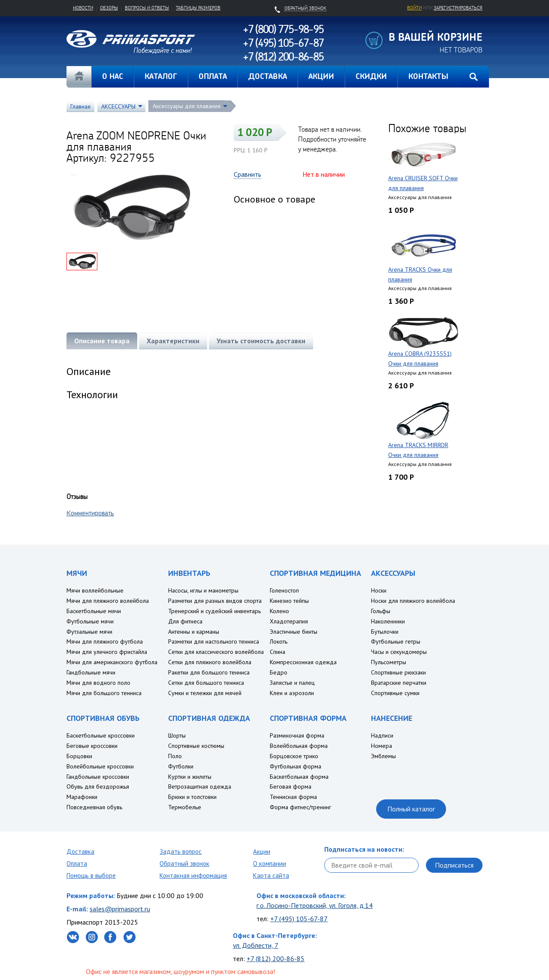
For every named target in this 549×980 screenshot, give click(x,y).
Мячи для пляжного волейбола (108, 601)
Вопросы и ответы (147, 8)
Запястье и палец (292, 683)
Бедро (279, 672)
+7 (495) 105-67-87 (299, 919)
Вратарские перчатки (399, 683)
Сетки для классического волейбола (216, 652)
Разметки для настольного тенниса (214, 641)
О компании (270, 864)
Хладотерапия (289, 621)
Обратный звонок (184, 864)
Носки (379, 590)
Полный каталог (411, 809)
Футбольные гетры (396, 641)
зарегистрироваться (458, 8)
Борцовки (79, 756)
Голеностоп (284, 590)
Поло (175, 756)
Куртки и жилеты (190, 777)
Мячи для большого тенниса (104, 693)
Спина (278, 652)
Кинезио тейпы (289, 601)
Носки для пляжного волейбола (413, 601)
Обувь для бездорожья (98, 786)
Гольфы (381, 611)
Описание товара (102, 341)
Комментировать (90, 513)
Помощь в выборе (91, 876)
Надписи (382, 735)
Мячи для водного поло (98, 683)
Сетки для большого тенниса (206, 683)
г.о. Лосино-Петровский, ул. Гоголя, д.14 (315, 905)
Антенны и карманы (194, 632)
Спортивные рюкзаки (398, 672)
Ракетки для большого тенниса (209, 672)
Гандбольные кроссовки (98, 777)
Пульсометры (389, 662)
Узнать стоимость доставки (261, 341)
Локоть (279, 641)
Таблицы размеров (198, 8)
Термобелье (185, 807)
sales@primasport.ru (120, 909)
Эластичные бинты (294, 632)
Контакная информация (193, 876)
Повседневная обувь (94, 807)
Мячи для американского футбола (112, 662)
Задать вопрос (181, 851)
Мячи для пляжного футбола (105, 641)
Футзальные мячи (89, 632)
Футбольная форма (296, 766)
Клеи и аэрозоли (292, 693)
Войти (414, 8)
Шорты (177, 735)
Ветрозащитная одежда (200, 786)
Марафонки (82, 797)
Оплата (77, 864)
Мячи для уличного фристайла (107, 652)
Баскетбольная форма (299, 777)
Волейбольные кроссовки (100, 766)
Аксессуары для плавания (187, 106)
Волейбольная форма (299, 746)
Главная (79, 77)
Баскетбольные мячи (94, 611)
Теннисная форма (293, 797)
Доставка (80, 851)
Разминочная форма (297, 735)
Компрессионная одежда (303, 662)
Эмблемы (383, 756)
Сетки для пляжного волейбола (210, 662)
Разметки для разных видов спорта (215, 601)
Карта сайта (271, 876)
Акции (262, 851)
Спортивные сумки (395, 693)
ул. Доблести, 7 (256, 945)
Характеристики (173, 341)
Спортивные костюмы (196, 746)
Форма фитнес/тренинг (300, 807)
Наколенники (388, 621)
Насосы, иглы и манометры (203, 590)
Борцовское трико (294, 756)
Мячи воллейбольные (95, 590)
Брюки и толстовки (192, 797)
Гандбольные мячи (91, 672)
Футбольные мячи (90, 621)
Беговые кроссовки (92, 746)
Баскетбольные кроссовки (101, 735)
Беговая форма (291, 786)
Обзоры (109, 8)
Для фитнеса (185, 621)
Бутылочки (385, 632)
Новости (83, 8)
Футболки (181, 766)
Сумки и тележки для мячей (205, 693)
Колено (279, 611)
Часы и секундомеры (399, 652)
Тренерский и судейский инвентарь (214, 611)
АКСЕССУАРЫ (118, 106)
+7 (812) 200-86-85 (276, 959)
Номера (382, 746)
